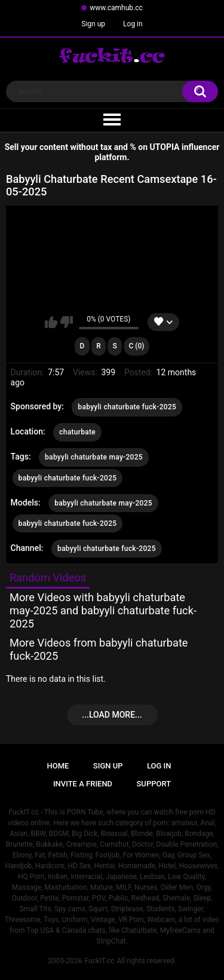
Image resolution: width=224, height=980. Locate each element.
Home (58, 766)
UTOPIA (165, 147)
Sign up (93, 24)
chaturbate (77, 432)
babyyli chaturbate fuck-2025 (127, 407)
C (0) (136, 346)
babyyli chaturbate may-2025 (94, 457)
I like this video (51, 322)
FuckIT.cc (99, 961)
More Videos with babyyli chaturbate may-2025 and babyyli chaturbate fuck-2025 (103, 610)
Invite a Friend (83, 784)
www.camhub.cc (116, 8)
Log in (133, 24)
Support (154, 784)
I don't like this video (67, 322)
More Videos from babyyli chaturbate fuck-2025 (99, 649)
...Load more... (112, 715)
